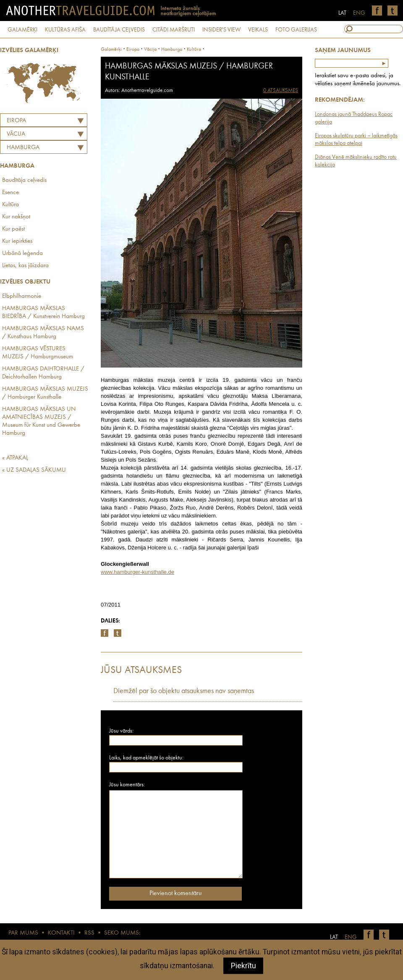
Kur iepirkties (17, 241)
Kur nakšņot (16, 217)
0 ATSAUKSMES (281, 91)
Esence (10, 193)
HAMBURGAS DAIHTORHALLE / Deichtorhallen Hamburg (43, 373)
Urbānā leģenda (22, 254)
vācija (150, 50)
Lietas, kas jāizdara (25, 266)
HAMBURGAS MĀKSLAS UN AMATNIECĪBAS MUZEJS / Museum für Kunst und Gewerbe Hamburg (41, 421)
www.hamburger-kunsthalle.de (137, 572)
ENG (359, 13)
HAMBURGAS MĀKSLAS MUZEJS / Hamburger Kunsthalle (45, 393)
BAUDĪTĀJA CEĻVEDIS (119, 30)
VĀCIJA (16, 134)
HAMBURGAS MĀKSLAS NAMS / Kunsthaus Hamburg (43, 333)
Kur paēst (13, 229)
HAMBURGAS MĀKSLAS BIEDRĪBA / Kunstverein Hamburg (43, 313)
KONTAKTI (61, 933)
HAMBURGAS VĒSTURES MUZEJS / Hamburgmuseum (38, 353)
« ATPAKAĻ (15, 458)
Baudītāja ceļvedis (24, 180)
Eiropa (16, 121)
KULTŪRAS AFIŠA (65, 30)
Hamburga (23, 148)
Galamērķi (111, 50)
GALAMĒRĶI (22, 30)
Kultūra (10, 205)
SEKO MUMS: (122, 933)
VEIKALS (258, 30)
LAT (342, 13)
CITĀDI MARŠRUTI (174, 30)
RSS (89, 933)
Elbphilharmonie (22, 296)
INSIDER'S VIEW (221, 30)
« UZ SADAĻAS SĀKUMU (34, 470)
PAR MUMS (23, 933)
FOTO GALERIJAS (296, 30)
